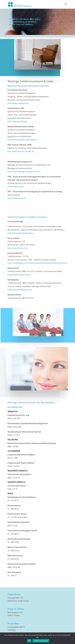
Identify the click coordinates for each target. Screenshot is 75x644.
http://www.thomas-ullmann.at (21, 151)
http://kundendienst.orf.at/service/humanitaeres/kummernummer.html (37, 263)
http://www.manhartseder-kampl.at (22, 140)
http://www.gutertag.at (17, 121)
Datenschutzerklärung (41, 641)
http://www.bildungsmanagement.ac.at (24, 172)
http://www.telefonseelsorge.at (21, 233)
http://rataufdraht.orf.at (18, 248)
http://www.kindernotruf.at (19, 275)
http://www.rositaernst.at (18, 103)
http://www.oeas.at (16, 187)
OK (29, 641)
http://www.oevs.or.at (17, 198)
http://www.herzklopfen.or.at (20, 290)
